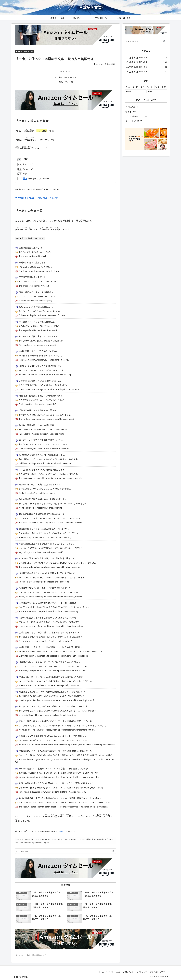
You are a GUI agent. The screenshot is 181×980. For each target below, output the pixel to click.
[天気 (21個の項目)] (136, 91)
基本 (25, 178)
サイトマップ (132, 112)
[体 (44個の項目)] (157, 87)
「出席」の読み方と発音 (66, 77)
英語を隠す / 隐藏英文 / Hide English (30, 238)
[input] (66, 851)
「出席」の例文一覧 (65, 82)
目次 (62, 71)
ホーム (101, 972)
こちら (60, 831)
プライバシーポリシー (136, 116)
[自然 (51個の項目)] (150, 87)
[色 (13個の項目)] (157, 91)
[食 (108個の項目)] (128, 87)
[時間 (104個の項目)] (135, 87)
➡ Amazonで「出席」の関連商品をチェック (37, 198)
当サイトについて (134, 121)
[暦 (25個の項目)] (164, 87)
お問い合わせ (132, 107)
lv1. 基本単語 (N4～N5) (25, 51)
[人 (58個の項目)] (143, 87)
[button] (113, 851)
